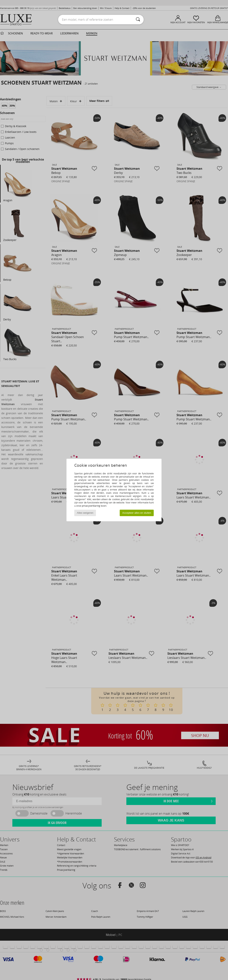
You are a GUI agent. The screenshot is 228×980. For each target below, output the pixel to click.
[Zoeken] (138, 20)
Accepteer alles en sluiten (137, 513)
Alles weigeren (85, 513)
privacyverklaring (91, 506)
